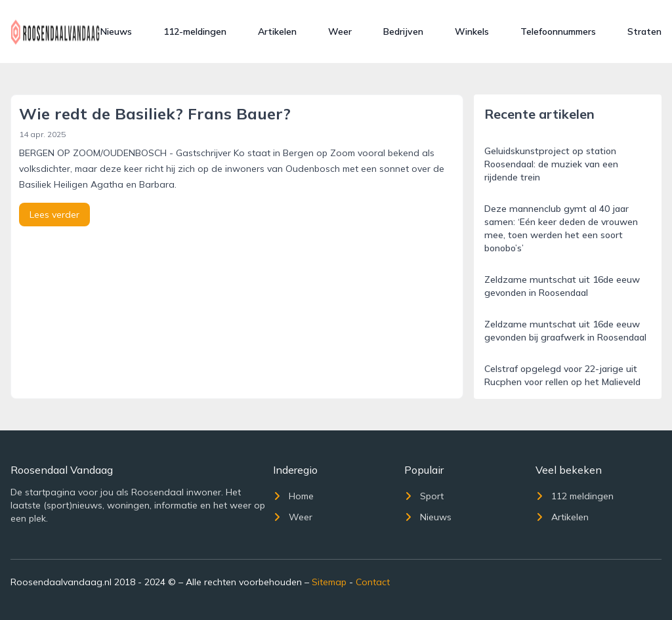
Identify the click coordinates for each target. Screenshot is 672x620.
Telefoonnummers (558, 31)
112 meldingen (575, 496)
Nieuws (116, 31)
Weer (340, 31)
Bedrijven (403, 31)
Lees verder (54, 215)
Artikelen (277, 31)
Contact (373, 582)
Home (293, 496)
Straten (644, 31)
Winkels (472, 31)
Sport (424, 496)
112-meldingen (195, 31)
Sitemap (329, 582)
